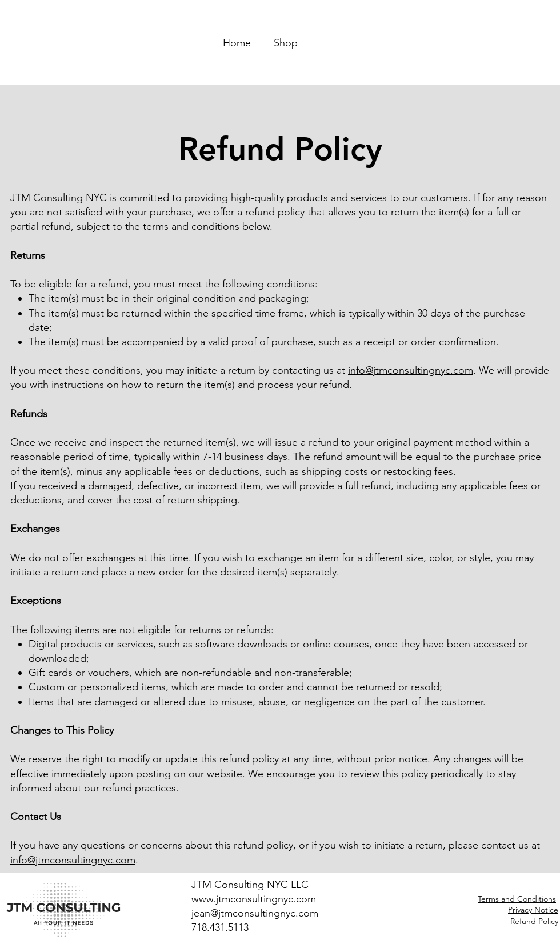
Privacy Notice (533, 910)
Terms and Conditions (517, 899)
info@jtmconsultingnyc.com (411, 370)
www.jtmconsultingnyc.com (254, 899)
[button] (414, 38)
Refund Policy (534, 921)
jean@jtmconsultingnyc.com (255, 913)
